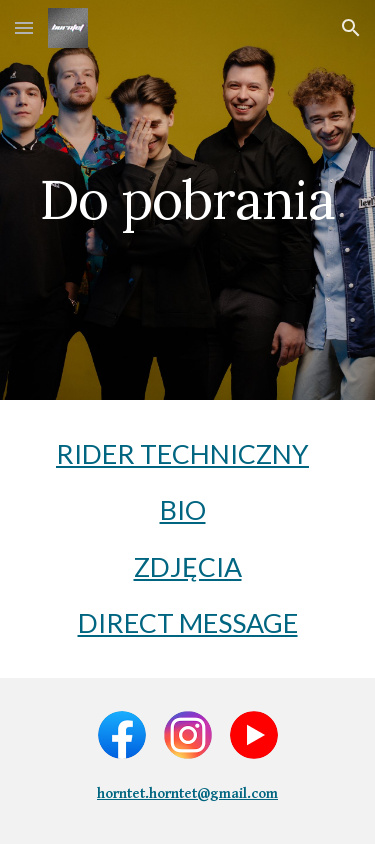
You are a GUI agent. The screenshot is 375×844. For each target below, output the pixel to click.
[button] (24, 27)
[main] (188, 199)
